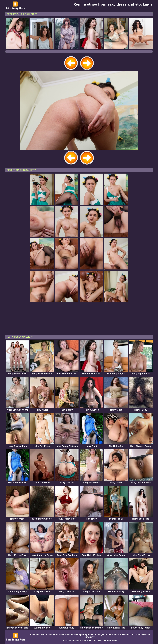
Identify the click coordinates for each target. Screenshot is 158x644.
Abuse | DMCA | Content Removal (101, 640)
